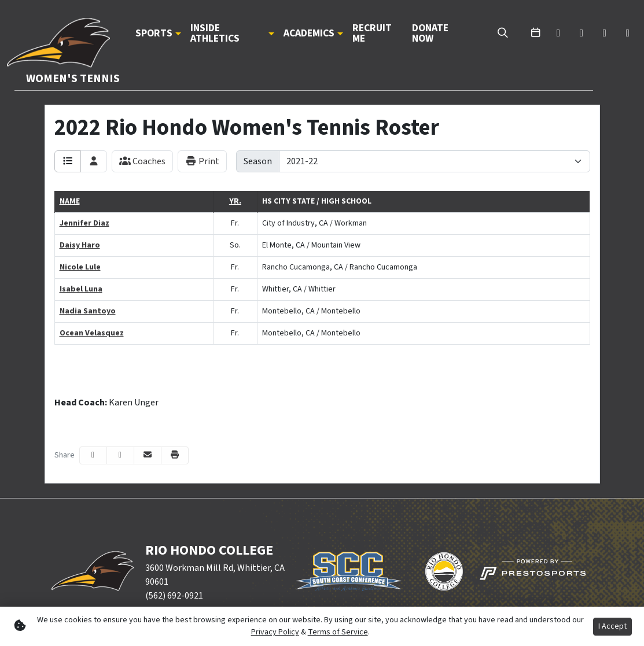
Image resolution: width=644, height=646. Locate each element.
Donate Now (430, 33)
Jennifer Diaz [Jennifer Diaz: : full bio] (84, 223)
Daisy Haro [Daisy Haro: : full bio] (80, 245)
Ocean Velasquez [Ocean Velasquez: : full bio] (92, 333)
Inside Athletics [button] (215, 33)
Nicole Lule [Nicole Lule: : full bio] (80, 267)
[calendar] (535, 34)
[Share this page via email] (148, 455)
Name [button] (70, 201)
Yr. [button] (235, 201)
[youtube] (605, 34)
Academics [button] (309, 34)
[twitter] (558, 34)
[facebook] (582, 34)
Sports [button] (154, 34)
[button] (158, 34)
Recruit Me (372, 33)
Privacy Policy (275, 632)
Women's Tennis (73, 79)
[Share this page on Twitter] (120, 455)
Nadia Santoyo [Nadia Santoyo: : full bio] (88, 311)
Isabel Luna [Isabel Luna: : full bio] (81, 289)
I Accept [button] (612, 626)
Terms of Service (338, 632)
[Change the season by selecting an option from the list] (435, 161)
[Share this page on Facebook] (93, 455)
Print (202, 161)
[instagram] (628, 34)
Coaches (142, 161)
